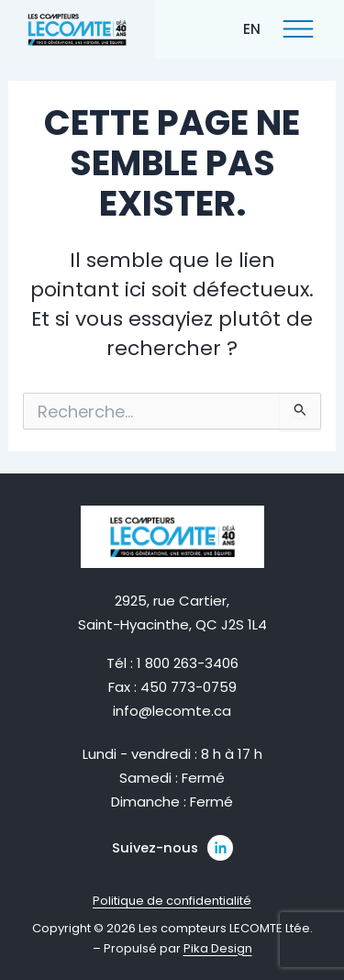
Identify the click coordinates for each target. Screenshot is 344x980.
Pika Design (218, 948)
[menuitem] (252, 28)
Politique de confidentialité (172, 901)
